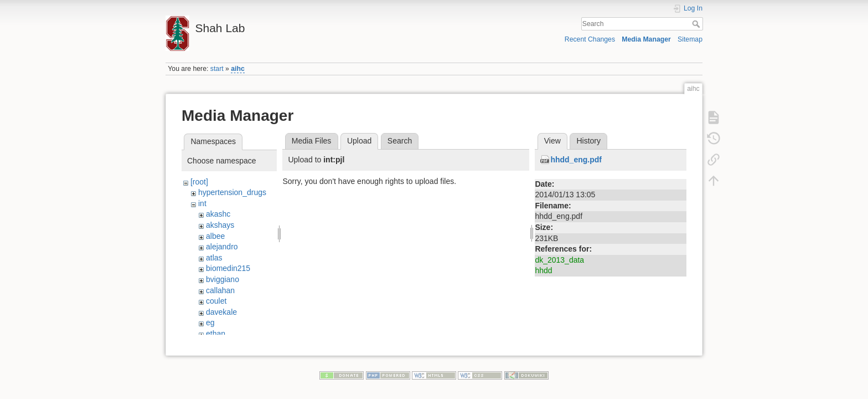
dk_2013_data (559, 260)
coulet (216, 301)
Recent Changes (590, 39)
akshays (220, 225)
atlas (214, 258)
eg (210, 323)
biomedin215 (228, 268)
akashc (218, 214)
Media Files (312, 141)
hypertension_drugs (232, 192)
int (202, 203)
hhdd (543, 270)
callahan (220, 290)
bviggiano (223, 279)
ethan (216, 334)
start (217, 69)
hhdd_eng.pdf (576, 160)
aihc (238, 69)
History (588, 141)
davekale (221, 312)
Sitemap (690, 39)
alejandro (222, 247)
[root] (199, 182)
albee (215, 236)
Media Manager (646, 39)
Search (697, 24)
